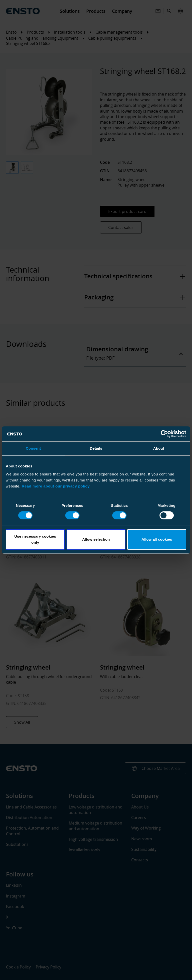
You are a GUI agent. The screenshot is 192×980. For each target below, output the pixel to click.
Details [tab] (96, 448)
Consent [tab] (33, 448)
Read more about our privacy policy (56, 486)
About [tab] (159, 448)
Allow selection (96, 539)
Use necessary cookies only (35, 539)
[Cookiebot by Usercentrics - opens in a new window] (164, 434)
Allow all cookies (157, 539)
